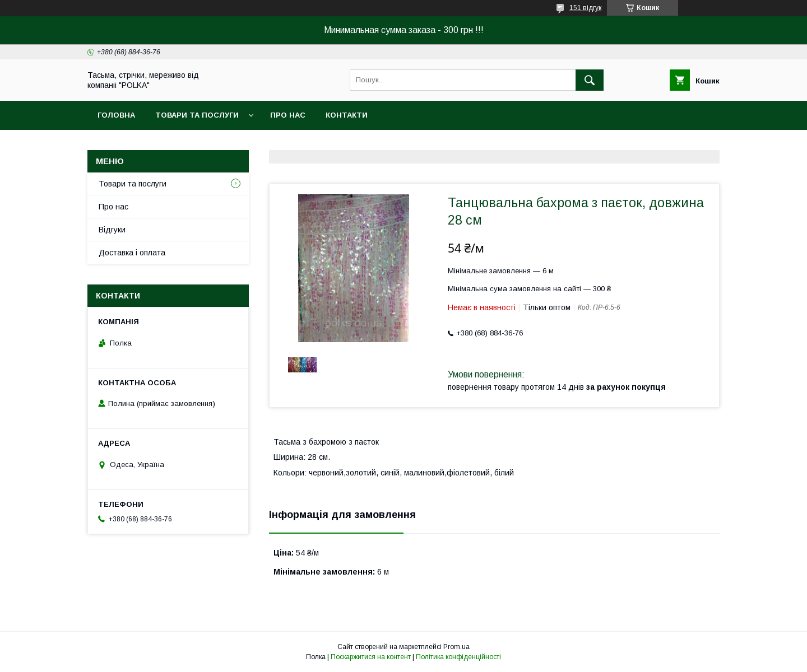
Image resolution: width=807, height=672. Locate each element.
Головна (116, 115)
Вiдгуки (112, 230)
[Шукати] (590, 80)
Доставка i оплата (132, 253)
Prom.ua (456, 647)
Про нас (288, 115)
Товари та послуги (197, 115)
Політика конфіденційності (458, 657)
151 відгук (585, 8)
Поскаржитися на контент (371, 657)
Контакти (347, 115)
